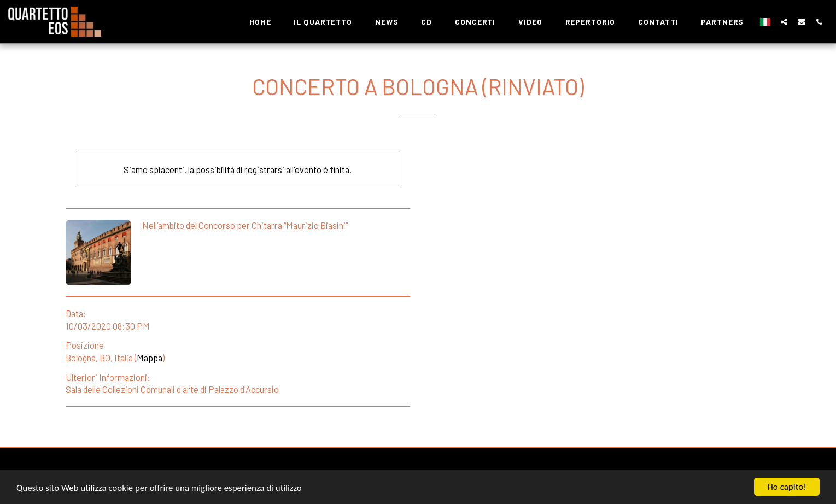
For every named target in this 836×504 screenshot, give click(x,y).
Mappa (150, 358)
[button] (784, 22)
